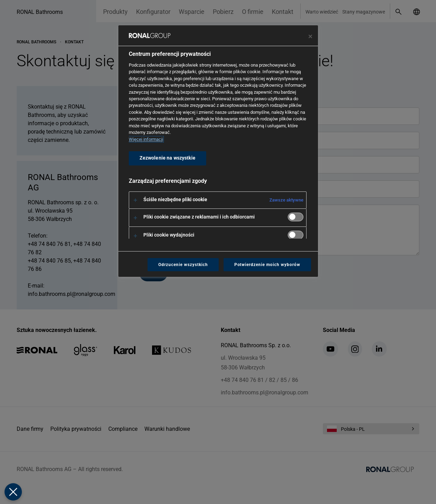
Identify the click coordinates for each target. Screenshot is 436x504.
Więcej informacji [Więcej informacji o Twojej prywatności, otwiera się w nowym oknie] (146, 139)
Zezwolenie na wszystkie (167, 158)
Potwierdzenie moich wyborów (267, 265)
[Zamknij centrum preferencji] (310, 36)
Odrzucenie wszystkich (183, 265)
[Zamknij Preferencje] (12, 492)
